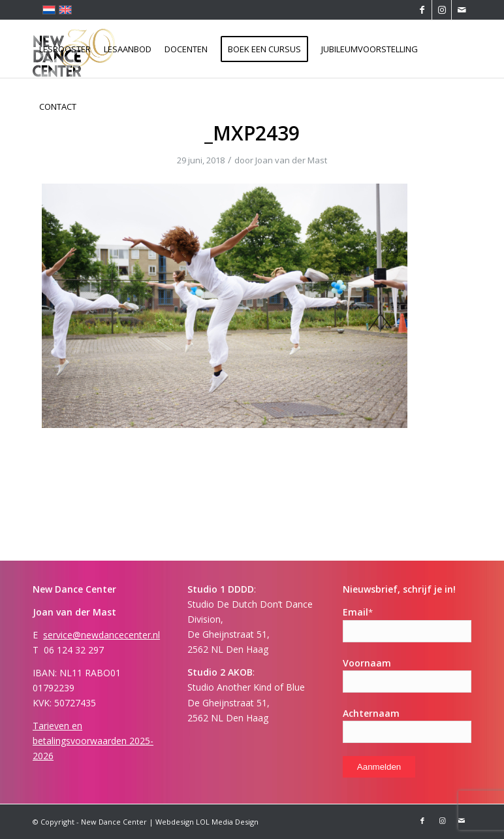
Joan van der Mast (291, 160)
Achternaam (371, 713)
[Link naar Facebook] (422, 10)
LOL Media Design (227, 822)
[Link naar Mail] (462, 10)
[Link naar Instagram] (442, 10)
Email (358, 612)
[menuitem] (65, 49)
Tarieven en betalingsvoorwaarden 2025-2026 (93, 741)
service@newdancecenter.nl (102, 635)
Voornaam (367, 663)
